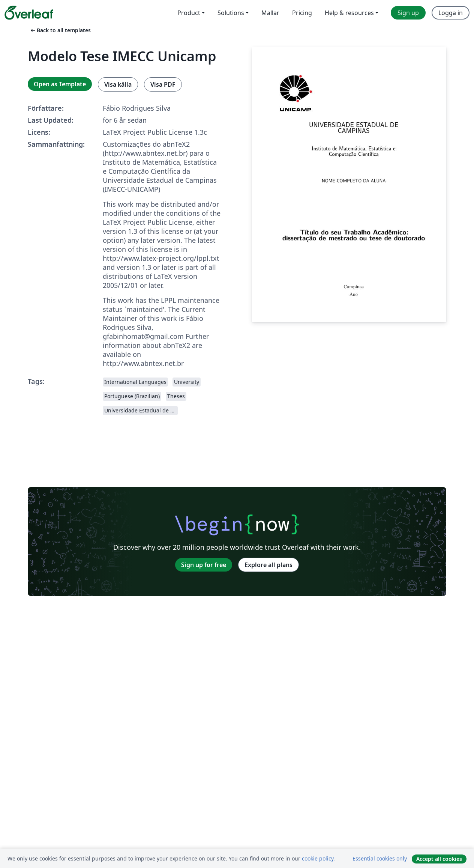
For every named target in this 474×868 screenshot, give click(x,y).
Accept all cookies (439, 859)
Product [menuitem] (189, 13)
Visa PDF (163, 84)
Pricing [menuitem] (302, 13)
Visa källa (118, 84)
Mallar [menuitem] (270, 13)
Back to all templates (60, 30)
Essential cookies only (380, 858)
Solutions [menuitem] (231, 13)
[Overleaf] (29, 13)
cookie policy (318, 858)
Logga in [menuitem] (451, 13)
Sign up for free (204, 565)
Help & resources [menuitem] (349, 13)
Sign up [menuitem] (408, 13)
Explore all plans (268, 565)
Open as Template (60, 84)
